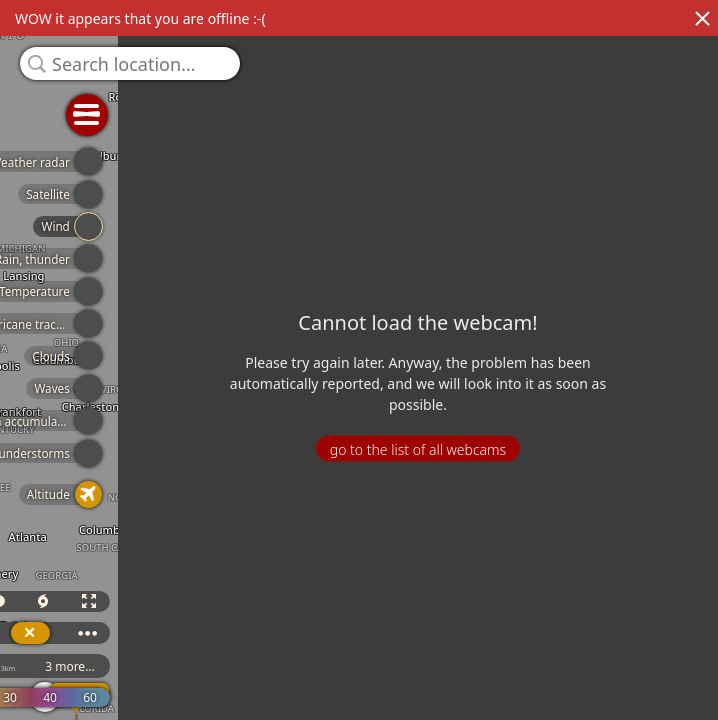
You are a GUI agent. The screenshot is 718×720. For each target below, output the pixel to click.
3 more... (352, 666)
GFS (192, 666)
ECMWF (111, 666)
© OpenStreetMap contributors (635, 713)
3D (186, 601)
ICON (272, 666)
